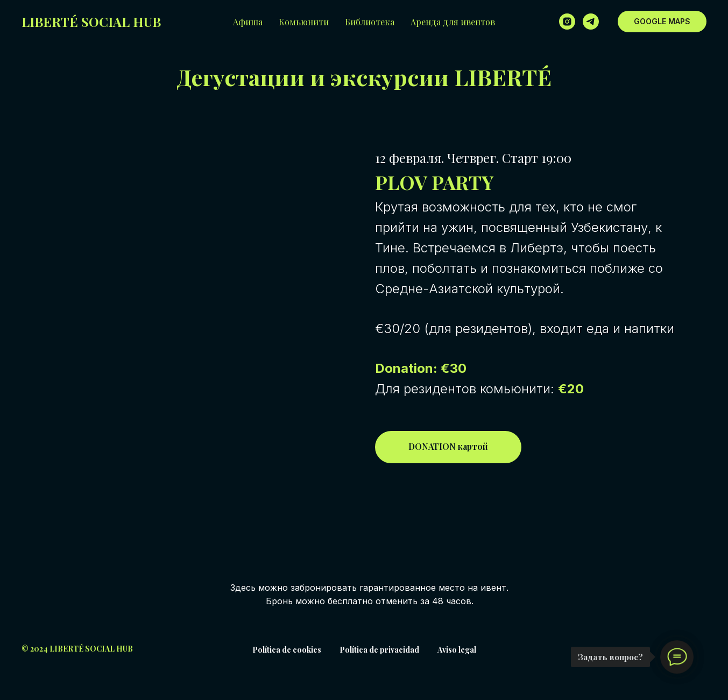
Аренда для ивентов (453, 22)
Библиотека (370, 22)
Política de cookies (287, 650)
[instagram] (567, 22)
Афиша (248, 22)
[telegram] (591, 22)
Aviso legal (457, 650)
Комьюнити (304, 22)
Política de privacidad (379, 650)
